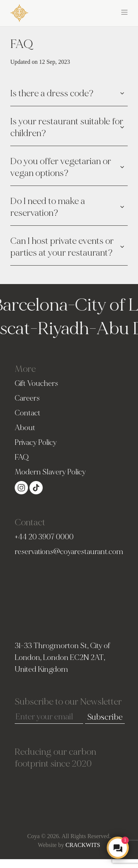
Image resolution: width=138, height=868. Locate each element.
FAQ (22, 457)
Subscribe (105, 717)
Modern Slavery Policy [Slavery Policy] (50, 472)
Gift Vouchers (36, 383)
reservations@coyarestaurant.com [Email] (69, 552)
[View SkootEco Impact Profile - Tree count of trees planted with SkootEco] (69, 792)
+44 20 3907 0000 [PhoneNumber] (44, 537)
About (25, 428)
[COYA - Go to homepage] (19, 13)
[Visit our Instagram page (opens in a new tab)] (22, 487)
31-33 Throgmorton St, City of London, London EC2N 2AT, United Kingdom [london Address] (62, 658)
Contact (28, 413)
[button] (99, 12)
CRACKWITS (83, 845)
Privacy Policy (36, 442)
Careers (27, 398)
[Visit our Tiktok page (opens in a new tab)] (36, 487)
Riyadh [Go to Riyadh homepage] (61, 328)
